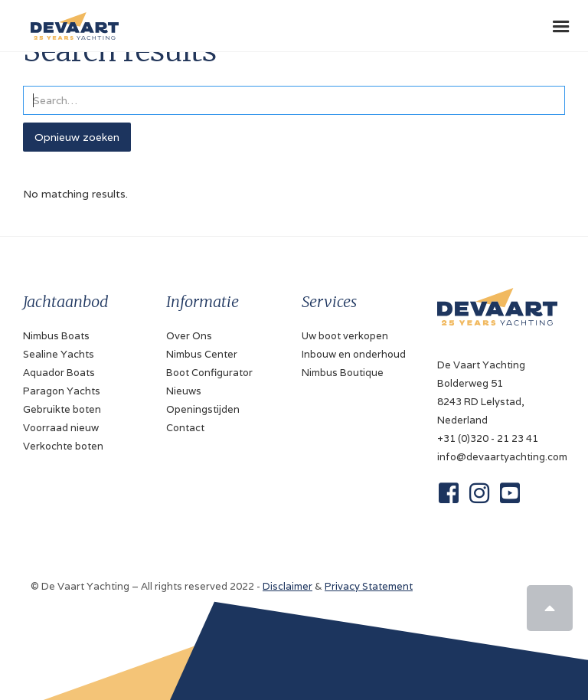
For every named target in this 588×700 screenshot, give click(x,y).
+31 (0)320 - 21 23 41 (488, 438)
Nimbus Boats (56, 336)
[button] (561, 27)
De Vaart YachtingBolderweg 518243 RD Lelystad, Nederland (481, 393)
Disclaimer (287, 586)
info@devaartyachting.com (497, 457)
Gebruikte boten (62, 409)
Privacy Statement (369, 586)
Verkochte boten (63, 446)
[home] (71, 20)
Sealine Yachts (59, 354)
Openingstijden (203, 409)
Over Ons (189, 336)
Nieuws (184, 391)
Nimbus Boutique (343, 373)
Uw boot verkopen (345, 336)
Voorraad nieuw (61, 428)
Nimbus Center (202, 354)
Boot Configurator (209, 373)
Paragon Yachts (62, 391)
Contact (185, 428)
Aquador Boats (59, 373)
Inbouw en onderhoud (354, 354)
